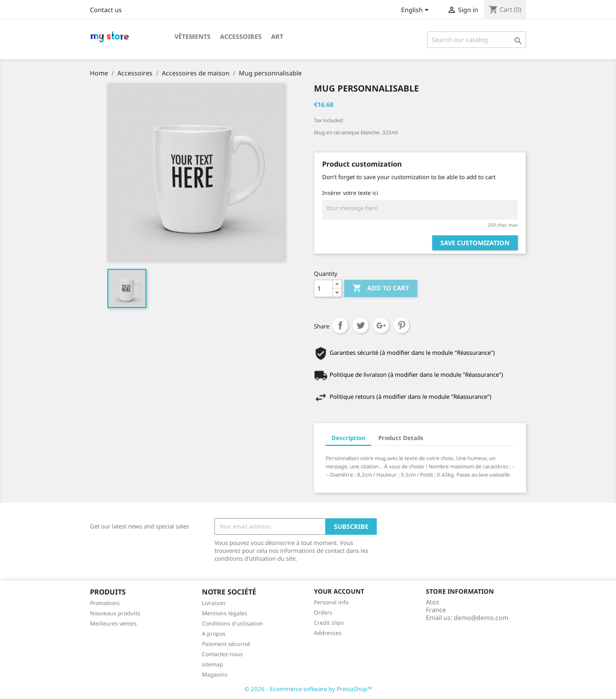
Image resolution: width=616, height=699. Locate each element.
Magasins (215, 674)
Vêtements (192, 37)
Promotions (105, 603)
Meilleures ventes (113, 623)
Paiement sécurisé (226, 644)
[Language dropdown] (416, 11)
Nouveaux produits (115, 613)
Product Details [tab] (401, 438)
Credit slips (329, 623)
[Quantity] (323, 288)
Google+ (381, 325)
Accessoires (241, 37)
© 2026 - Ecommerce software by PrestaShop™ (308, 689)
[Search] (477, 40)
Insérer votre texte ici (350, 193)
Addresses (328, 633)
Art (277, 37)
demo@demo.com (481, 618)
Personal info (331, 602)
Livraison (214, 603)
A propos (214, 634)
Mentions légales (225, 613)
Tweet (361, 325)
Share (340, 325)
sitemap (213, 664)
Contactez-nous (222, 654)
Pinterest (401, 325)
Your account (339, 591)
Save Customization (475, 243)
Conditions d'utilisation (232, 623)
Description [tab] (348, 438)
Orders (323, 612)
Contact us (106, 10)
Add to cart (381, 288)
